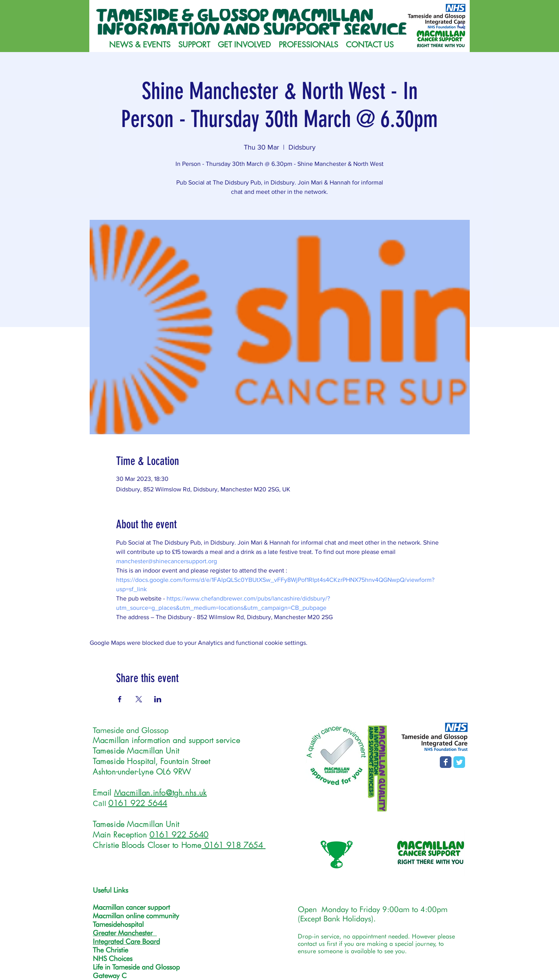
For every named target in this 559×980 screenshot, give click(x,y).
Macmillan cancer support (131, 907)
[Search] (462, 26)
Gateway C (110, 976)
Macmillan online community (136, 916)
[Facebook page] (446, 762)
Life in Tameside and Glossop (136, 967)
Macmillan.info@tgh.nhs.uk (161, 793)
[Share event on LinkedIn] (158, 699)
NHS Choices (113, 958)
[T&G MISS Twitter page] (459, 762)
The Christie (110, 950)
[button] (194, 45)
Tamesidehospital (118, 924)
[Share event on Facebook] (120, 699)
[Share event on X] (139, 699)
